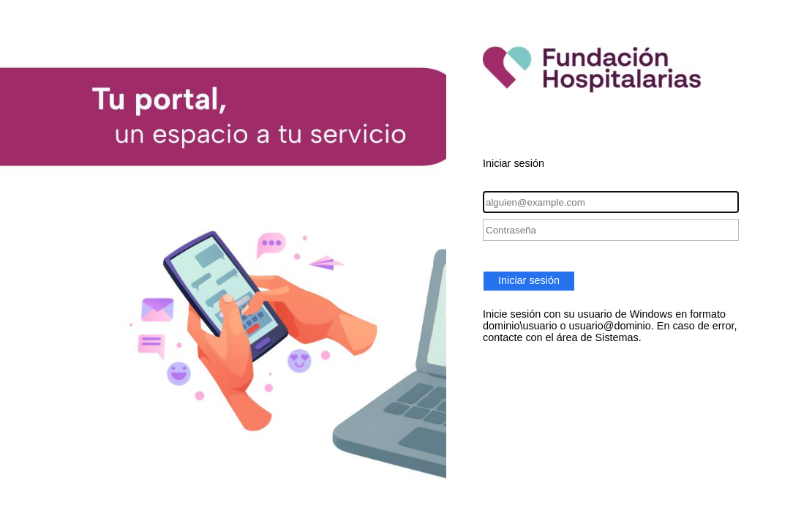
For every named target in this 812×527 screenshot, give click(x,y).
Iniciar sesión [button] (529, 280)
